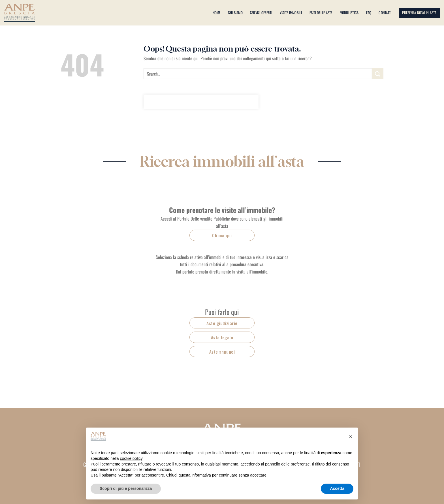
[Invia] (378, 73)
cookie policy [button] (131, 458)
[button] (351, 437)
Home (217, 13)
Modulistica (349, 13)
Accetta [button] (337, 488)
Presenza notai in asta (419, 13)
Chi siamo (235, 13)
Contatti (385, 13)
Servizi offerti (261, 13)
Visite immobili (291, 13)
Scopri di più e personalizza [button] (126, 488)
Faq (369, 13)
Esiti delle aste (321, 13)
